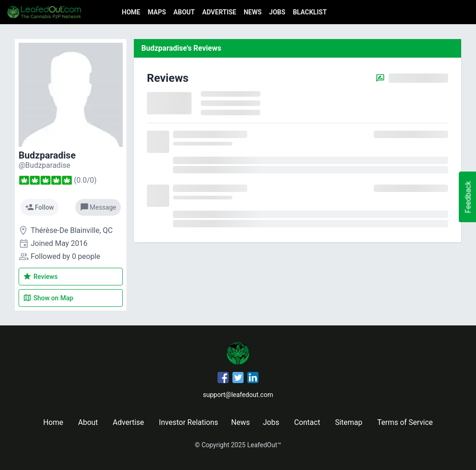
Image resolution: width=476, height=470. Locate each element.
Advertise (219, 12)
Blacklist (310, 12)
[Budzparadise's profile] (44, 165)
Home (131, 12)
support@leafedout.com (238, 395)
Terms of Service (405, 422)
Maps (157, 12)
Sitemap (349, 422)
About (184, 12)
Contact (307, 422)
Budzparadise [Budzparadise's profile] (47, 155)
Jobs (277, 12)
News (253, 12)
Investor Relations (188, 422)
